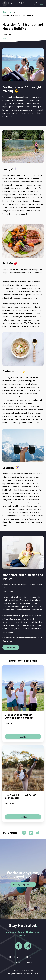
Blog (12, 12)
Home (5, 12)
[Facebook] (18, 946)
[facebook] (24, 833)
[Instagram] (28, 946)
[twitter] (38, 833)
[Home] (14, 4)
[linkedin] (31, 833)
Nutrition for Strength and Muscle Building (18, 15)
